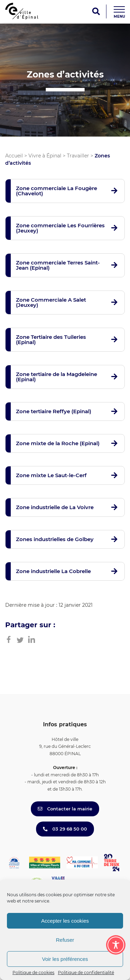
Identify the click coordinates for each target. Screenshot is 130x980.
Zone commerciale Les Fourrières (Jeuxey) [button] (60, 228)
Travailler (78, 156)
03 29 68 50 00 (65, 829)
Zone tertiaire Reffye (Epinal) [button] (54, 411)
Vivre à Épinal (45, 156)
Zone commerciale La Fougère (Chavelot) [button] (57, 191)
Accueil (14, 156)
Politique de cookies (33, 973)
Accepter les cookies (65, 921)
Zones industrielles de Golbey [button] (55, 539)
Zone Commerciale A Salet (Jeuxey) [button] (51, 302)
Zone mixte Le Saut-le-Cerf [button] (51, 475)
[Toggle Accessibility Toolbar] (116, 945)
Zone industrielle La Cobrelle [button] (53, 571)
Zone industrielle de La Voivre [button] (55, 507)
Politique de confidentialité (86, 973)
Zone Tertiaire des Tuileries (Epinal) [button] (51, 340)
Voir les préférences (65, 959)
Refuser (65, 940)
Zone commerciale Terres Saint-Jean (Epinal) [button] (58, 265)
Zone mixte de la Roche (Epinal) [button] (58, 443)
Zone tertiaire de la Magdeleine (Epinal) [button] (57, 377)
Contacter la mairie (65, 809)
